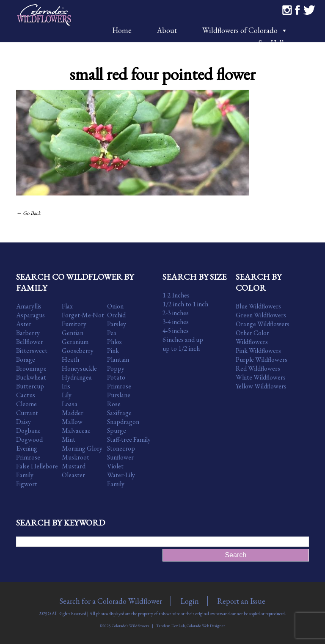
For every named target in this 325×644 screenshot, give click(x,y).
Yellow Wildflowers (261, 386)
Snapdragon (123, 422)
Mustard (74, 466)
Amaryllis (29, 306)
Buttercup (30, 386)
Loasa (70, 404)
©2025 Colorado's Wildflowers (124, 626)
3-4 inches (176, 322)
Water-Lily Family (121, 479)
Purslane (119, 395)
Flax (67, 306)
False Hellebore (37, 466)
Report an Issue (241, 601)
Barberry (28, 333)
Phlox (114, 342)
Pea (112, 333)
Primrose (119, 386)
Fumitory (74, 324)
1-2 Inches (176, 295)
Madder (73, 413)
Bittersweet (32, 351)
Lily (67, 395)
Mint (69, 439)
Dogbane (28, 431)
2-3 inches (176, 313)
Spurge (117, 431)
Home (122, 30)
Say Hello (273, 43)
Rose (114, 404)
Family (25, 475)
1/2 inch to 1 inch (185, 304)
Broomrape (31, 368)
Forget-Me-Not (83, 315)
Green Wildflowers (261, 315)
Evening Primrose (28, 453)
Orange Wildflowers (263, 324)
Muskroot (76, 457)
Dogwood (29, 439)
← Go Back (28, 213)
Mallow (72, 422)
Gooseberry (78, 351)
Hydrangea (77, 377)
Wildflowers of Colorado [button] (245, 30)
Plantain (118, 359)
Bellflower (30, 342)
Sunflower (120, 457)
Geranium (75, 342)
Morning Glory (82, 448)
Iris (66, 386)
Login (190, 601)
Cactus (26, 395)
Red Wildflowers (258, 368)
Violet (115, 466)
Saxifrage (119, 413)
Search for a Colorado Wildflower (111, 601)
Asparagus (30, 315)
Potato (116, 377)
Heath (70, 359)
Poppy (116, 368)
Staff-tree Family (129, 439)
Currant (27, 413)
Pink (113, 351)
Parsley (117, 324)
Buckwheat (31, 377)
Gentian (73, 333)
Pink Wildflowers (258, 351)
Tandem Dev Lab (171, 626)
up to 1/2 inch (181, 348)
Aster (24, 324)
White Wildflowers (261, 377)
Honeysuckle (79, 368)
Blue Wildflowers (258, 306)
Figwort (27, 484)
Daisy (23, 422)
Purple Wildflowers (262, 359)
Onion (115, 306)
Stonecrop (121, 448)
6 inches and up (183, 340)
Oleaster (73, 475)
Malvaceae (76, 431)
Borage (26, 359)
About (167, 30)
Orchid (116, 315)
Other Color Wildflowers (252, 337)
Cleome (26, 404)
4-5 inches (176, 331)
